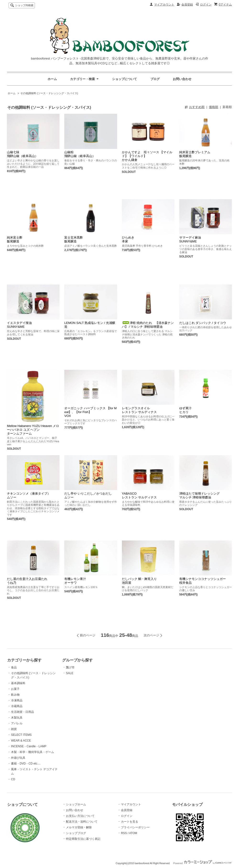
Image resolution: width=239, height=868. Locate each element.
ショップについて (125, 79)
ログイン (206, 5)
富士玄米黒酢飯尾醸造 (74, 239)
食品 (14, 667)
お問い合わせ (182, 79)
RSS (124, 833)
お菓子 (15, 689)
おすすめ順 (197, 107)
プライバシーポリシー (135, 827)
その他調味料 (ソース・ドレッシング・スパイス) (49, 93)
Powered (203, 863)
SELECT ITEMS (21, 735)
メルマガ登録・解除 (79, 827)
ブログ (155, 79)
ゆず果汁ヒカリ (185, 410)
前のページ (88, 635)
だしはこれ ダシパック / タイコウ (203, 323)
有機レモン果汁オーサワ (75, 581)
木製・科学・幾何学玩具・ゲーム (33, 752)
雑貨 (14, 729)
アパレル (17, 723)
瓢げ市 (70, 667)
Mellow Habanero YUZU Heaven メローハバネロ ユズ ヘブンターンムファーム (33, 430)
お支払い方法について (80, 816)
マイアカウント (164, 5)
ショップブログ (76, 833)
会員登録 (187, 5)
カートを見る (130, 822)
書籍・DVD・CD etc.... (26, 764)
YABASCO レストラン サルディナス (139, 495)
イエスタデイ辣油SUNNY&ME (19, 325)
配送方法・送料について (82, 822)
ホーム (52, 79)
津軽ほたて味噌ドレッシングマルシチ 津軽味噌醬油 (199, 495)
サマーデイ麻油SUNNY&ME (190, 239)
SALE (70, 673)
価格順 (214, 107)
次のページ (151, 635)
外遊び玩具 (18, 758)
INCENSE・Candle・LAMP (29, 746)
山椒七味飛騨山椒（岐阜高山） (22, 154)
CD (13, 779)
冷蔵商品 (17, 706)
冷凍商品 (17, 700)
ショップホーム (76, 804)
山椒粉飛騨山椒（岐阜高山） (80, 154)
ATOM (133, 833)
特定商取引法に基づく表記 (83, 839)
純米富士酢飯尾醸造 (15, 239)
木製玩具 (17, 718)
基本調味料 (18, 683)
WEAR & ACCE (21, 741)
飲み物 (15, 695)
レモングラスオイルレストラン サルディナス (139, 410)
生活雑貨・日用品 (22, 712)
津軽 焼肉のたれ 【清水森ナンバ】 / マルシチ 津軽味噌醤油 (148, 325)
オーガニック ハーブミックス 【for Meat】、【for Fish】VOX (90, 412)
